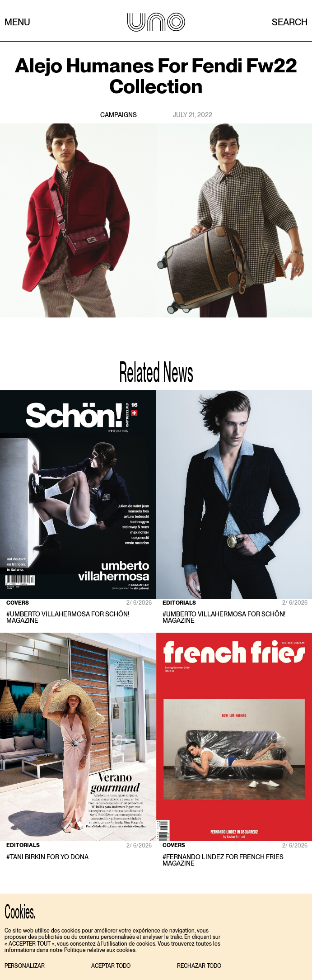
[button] (25, 966)
